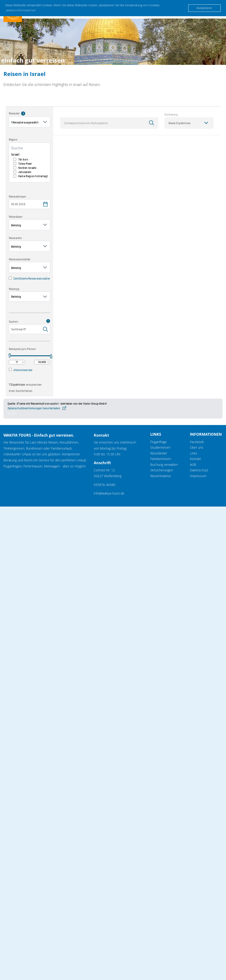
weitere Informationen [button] (21, 10)
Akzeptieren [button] (204, 8)
